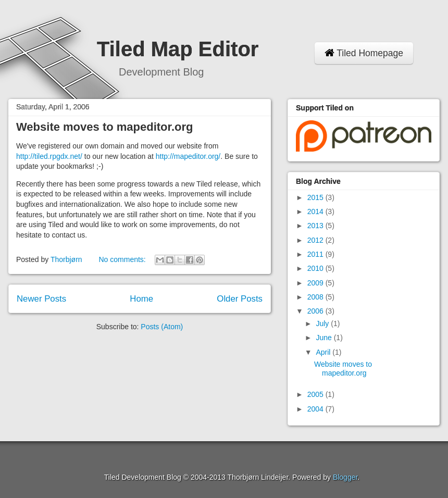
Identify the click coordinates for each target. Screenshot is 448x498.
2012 (316, 240)
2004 (316, 409)
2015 (316, 197)
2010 (316, 268)
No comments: (123, 259)
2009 (316, 283)
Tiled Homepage (364, 53)
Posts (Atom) (162, 327)
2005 (316, 394)
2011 (316, 254)
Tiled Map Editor (178, 49)
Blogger (345, 477)
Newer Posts (41, 299)
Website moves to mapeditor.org (104, 127)
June (325, 338)
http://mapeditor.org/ (188, 156)
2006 (316, 311)
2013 (316, 226)
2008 (316, 297)
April (324, 352)
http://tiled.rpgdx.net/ (49, 156)
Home (141, 299)
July (323, 323)
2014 (316, 211)
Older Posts (240, 299)
